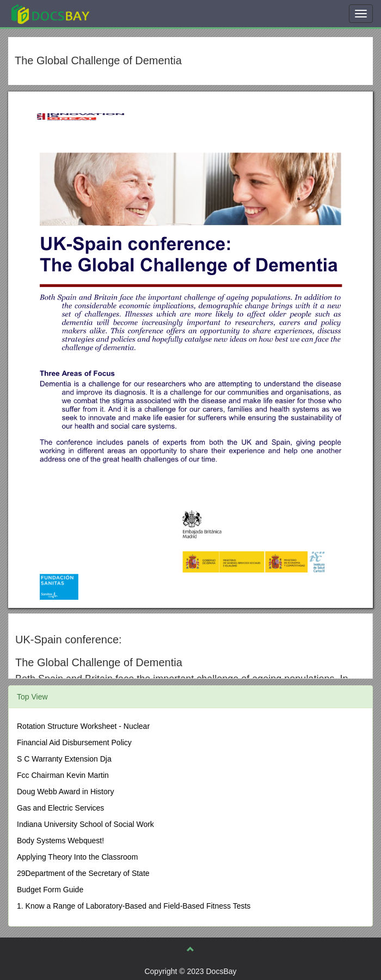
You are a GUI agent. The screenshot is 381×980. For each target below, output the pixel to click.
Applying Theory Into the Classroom (77, 857)
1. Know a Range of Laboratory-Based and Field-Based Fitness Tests (134, 906)
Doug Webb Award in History (65, 792)
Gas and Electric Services (60, 808)
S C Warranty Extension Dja (64, 759)
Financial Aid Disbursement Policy (74, 742)
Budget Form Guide (50, 890)
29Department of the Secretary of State (83, 873)
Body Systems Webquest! (60, 841)
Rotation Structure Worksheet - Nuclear (83, 726)
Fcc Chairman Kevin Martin (63, 775)
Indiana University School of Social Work (85, 824)
